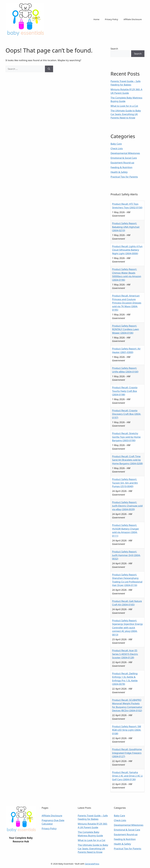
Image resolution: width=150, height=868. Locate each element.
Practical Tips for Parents (124, 177)
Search (114, 49)
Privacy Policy (112, 19)
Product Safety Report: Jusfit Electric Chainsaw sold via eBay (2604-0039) (127, 506)
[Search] (49, 69)
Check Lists (117, 148)
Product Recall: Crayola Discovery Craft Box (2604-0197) (127, 414)
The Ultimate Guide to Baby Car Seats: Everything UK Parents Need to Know (126, 114)
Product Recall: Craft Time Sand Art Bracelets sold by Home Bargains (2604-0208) (127, 460)
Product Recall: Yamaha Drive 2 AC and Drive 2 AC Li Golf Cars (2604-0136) (127, 776)
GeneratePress (92, 864)
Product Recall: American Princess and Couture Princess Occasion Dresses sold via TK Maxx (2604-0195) (127, 303)
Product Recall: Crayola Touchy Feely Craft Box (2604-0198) (125, 391)
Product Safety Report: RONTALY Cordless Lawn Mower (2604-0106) (125, 329)
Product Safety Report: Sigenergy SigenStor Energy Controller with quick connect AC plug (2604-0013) (127, 628)
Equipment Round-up (122, 163)
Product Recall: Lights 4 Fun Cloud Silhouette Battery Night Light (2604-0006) (127, 250)
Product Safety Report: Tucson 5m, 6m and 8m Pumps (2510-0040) (125, 483)
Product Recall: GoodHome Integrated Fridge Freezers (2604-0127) (127, 753)
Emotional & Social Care (124, 158)
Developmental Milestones (125, 153)
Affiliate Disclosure (133, 19)
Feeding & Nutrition (121, 167)
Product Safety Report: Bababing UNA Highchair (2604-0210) (126, 227)
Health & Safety (119, 172)
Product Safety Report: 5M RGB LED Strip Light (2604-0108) (127, 730)
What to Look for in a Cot (124, 106)
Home (96, 19)
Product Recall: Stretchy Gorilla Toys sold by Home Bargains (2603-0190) (126, 437)
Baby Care (116, 144)
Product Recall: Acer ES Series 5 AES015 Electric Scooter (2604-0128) (125, 654)
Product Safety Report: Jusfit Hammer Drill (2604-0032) (126, 555)
